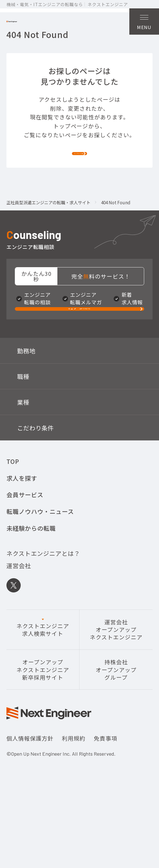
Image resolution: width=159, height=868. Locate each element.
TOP (13, 524)
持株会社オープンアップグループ (116, 732)
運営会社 (19, 628)
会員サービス (25, 557)
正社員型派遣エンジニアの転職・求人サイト (48, 242)
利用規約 (74, 801)
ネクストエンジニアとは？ (43, 616)
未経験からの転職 (31, 590)
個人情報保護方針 (30, 801)
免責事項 (106, 801)
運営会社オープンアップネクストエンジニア (116, 692)
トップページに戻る (80, 184)
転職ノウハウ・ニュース (40, 574)
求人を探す (22, 540)
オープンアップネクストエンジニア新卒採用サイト (43, 732)
